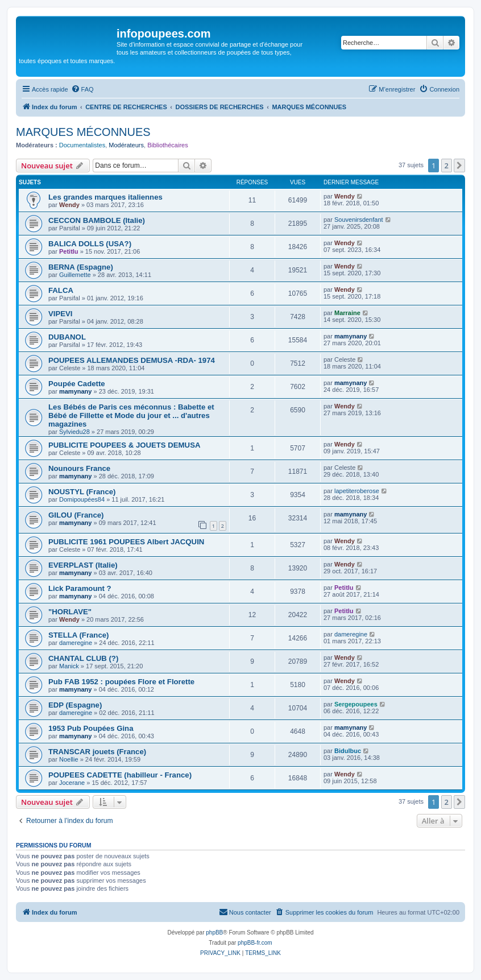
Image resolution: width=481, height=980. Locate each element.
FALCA (61, 290)
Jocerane (72, 783)
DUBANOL (67, 337)
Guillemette (75, 275)
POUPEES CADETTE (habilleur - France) (120, 775)
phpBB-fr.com (255, 943)
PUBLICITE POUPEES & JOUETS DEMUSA (124, 445)
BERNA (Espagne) (81, 267)
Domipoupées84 (82, 499)
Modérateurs (126, 145)
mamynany (351, 336)
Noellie (69, 759)
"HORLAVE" (70, 612)
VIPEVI (61, 314)
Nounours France (79, 468)
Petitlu (69, 251)
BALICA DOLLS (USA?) (90, 244)
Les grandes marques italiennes (105, 197)
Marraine (347, 313)
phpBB (214, 933)
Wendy (69, 205)
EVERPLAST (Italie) (83, 565)
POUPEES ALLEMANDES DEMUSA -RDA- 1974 (132, 360)
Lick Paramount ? (80, 588)
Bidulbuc (348, 751)
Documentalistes (82, 145)
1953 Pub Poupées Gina (91, 728)
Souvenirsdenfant (359, 220)
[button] (459, 166)
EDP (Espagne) (75, 705)
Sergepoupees (356, 704)
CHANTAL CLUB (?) (83, 658)
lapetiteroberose (357, 491)
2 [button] (447, 166)
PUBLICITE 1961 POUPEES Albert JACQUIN (126, 542)
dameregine (76, 643)
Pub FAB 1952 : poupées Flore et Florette (121, 682)
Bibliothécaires (168, 145)
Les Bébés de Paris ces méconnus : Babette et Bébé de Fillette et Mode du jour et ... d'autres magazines (131, 415)
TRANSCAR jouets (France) (97, 752)
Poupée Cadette (77, 384)
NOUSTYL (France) (82, 492)
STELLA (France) (79, 635)
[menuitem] (82, 89)
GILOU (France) (76, 515)
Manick (69, 666)
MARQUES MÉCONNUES (83, 132)
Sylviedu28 (74, 432)
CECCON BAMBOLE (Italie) (97, 220)
